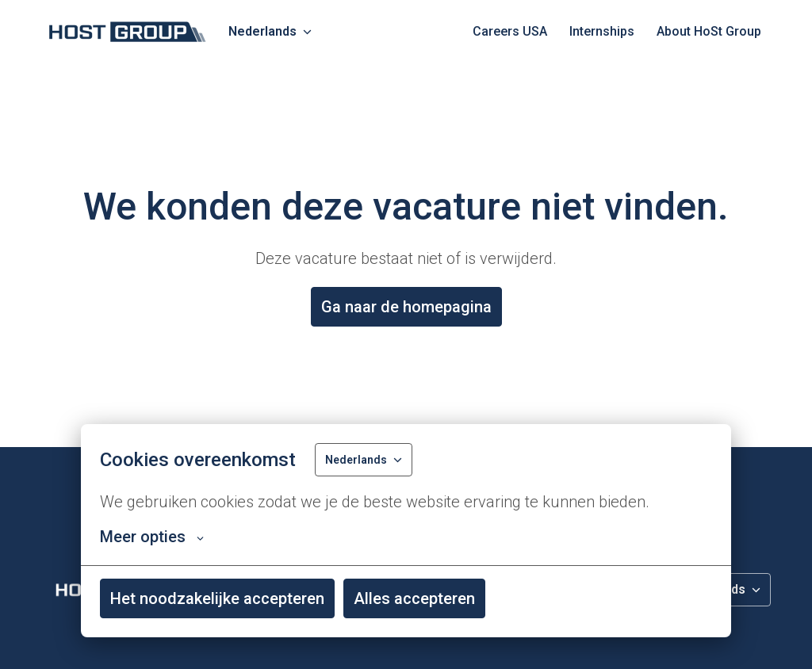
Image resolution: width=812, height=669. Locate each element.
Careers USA (510, 31)
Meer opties (152, 537)
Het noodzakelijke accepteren (217, 598)
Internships (602, 31)
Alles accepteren (414, 598)
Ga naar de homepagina (406, 307)
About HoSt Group (709, 31)
